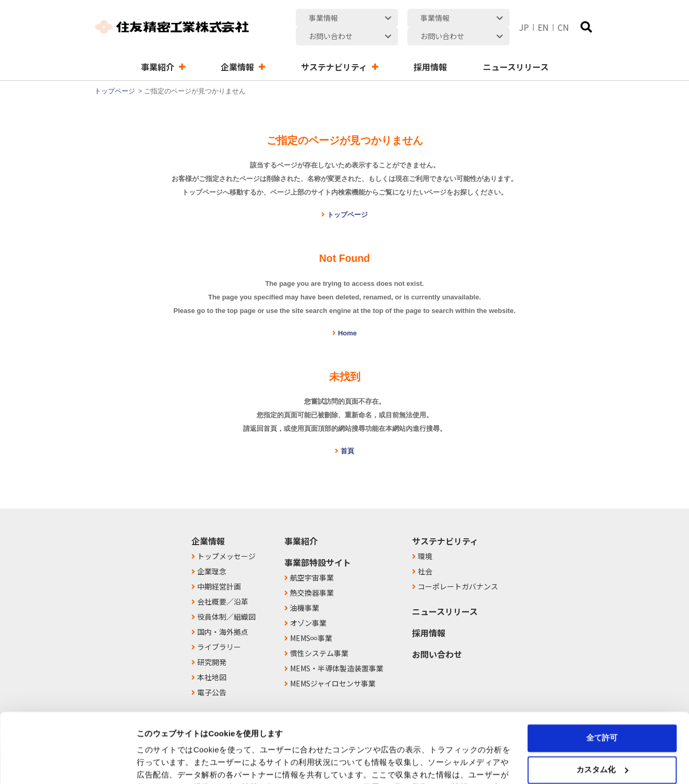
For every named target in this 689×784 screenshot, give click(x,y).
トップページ (115, 73)
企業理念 (212, 553)
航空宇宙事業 (312, 559)
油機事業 (305, 589)
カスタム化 (602, 704)
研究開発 (212, 644)
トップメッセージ (226, 538)
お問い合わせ (437, 636)
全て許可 (602, 673)
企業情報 (208, 523)
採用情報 (429, 614)
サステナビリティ (445, 523)
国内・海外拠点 (223, 613)
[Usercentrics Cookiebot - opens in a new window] (68, 764)
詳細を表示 (156, 763)
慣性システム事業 (319, 635)
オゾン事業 (308, 605)
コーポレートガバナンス (458, 568)
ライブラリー (219, 629)
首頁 (347, 433)
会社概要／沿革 (223, 583)
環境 (425, 538)
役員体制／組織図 (226, 598)
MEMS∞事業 (311, 620)
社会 (425, 553)
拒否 (602, 736)
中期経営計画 (219, 568)
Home (347, 315)
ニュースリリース (445, 593)
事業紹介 (301, 523)
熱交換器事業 (312, 574)
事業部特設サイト (318, 544)
